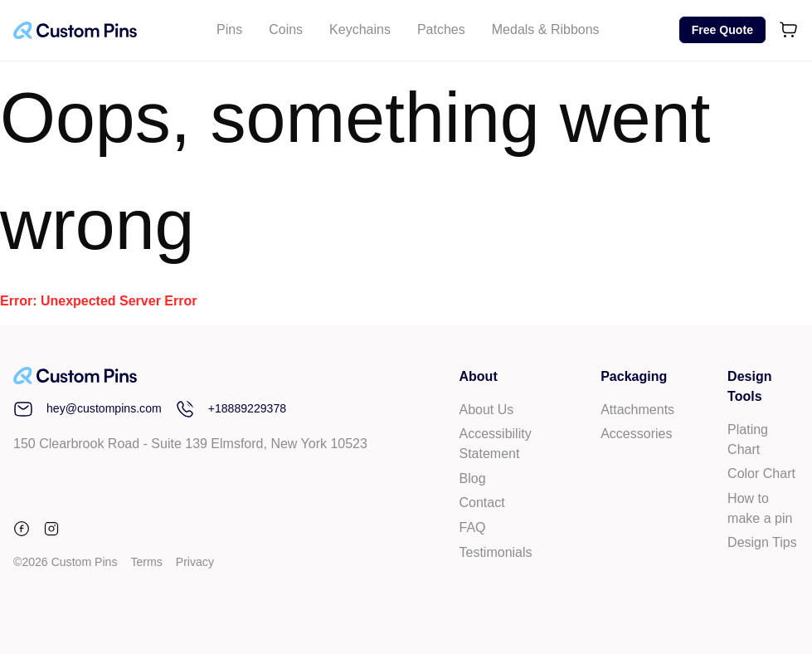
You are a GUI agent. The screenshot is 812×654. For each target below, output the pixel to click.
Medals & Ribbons (546, 29)
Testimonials (496, 552)
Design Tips (762, 542)
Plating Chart (748, 439)
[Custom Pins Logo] (75, 30)
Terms (146, 562)
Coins (286, 29)
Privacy (195, 562)
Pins (229, 29)
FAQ (473, 527)
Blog (473, 478)
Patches (441, 29)
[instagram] (51, 532)
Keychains (360, 29)
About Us (487, 410)
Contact (482, 503)
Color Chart (761, 473)
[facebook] (25, 532)
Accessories (636, 434)
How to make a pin (760, 508)
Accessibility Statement (496, 444)
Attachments (637, 410)
